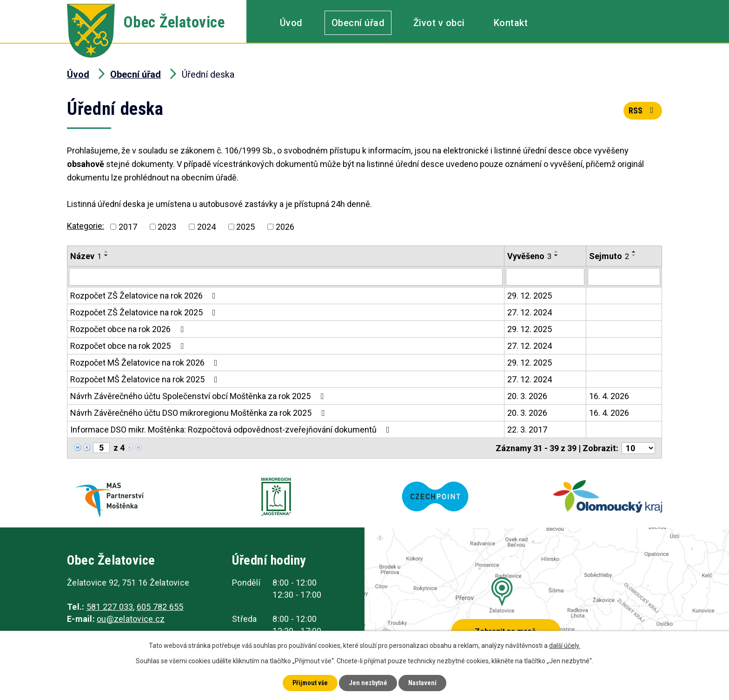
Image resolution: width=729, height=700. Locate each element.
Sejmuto (609, 256)
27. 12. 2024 (530, 312)
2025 (245, 227)
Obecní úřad (358, 23)
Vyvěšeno (529, 256)
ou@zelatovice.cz (131, 619)
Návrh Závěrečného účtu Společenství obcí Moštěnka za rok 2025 (199, 396)
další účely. (565, 646)
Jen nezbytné (368, 683)
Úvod (291, 23)
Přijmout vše (310, 683)
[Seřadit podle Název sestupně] (106, 255)
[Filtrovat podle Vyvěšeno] (545, 277)
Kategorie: (86, 226)
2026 (285, 227)
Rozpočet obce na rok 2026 (129, 329)
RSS (643, 110)
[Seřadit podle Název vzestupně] (106, 252)
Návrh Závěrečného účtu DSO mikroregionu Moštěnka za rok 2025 (199, 413)
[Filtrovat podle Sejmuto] (624, 277)
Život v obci (439, 23)
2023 (167, 227)
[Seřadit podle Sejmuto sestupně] (634, 255)
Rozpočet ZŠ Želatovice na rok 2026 (145, 296)
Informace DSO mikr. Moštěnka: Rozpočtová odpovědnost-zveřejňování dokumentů (232, 430)
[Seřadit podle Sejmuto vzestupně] (634, 252)
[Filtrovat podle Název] (286, 277)
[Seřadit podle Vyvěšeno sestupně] (557, 255)
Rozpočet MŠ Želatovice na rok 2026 (146, 363)
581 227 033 (110, 607)
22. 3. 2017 (527, 430)
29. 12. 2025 (530, 296)
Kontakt (511, 23)
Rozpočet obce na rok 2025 (129, 346)
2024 (206, 227)
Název (86, 256)
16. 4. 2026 (609, 396)
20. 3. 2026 (527, 396)
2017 (128, 227)
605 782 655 (160, 607)
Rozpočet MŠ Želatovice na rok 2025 (146, 379)
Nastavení (422, 683)
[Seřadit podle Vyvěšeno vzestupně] (557, 252)
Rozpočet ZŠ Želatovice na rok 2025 (145, 312)
